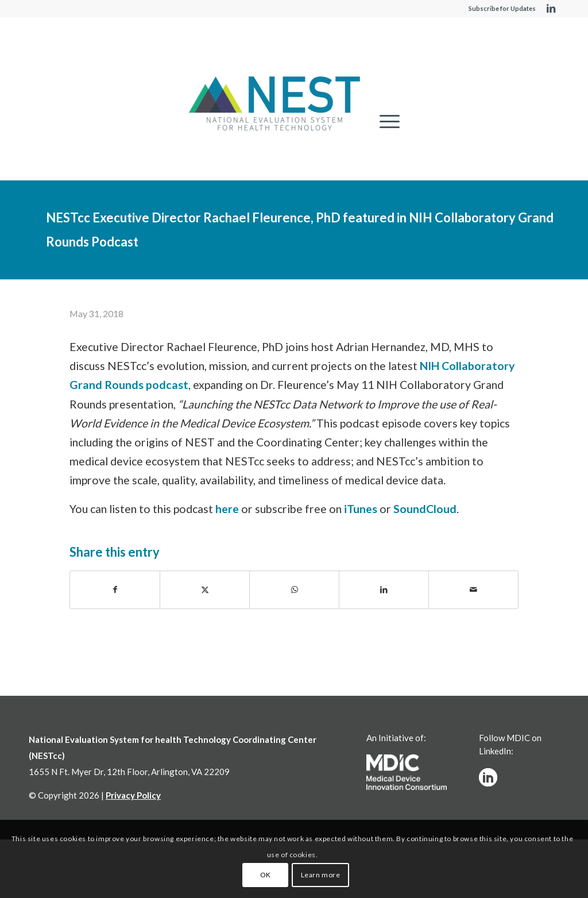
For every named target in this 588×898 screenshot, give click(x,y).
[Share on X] (205, 589)
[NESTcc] (274, 105)
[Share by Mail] (473, 589)
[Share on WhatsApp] (294, 589)
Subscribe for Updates (502, 8)
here (227, 509)
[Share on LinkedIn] (384, 589)
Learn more (321, 875)
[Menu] (386, 122)
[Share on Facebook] (115, 589)
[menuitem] (386, 122)
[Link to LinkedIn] (551, 9)
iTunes (361, 509)
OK (266, 875)
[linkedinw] (488, 777)
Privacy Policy (133, 795)
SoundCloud (425, 509)
